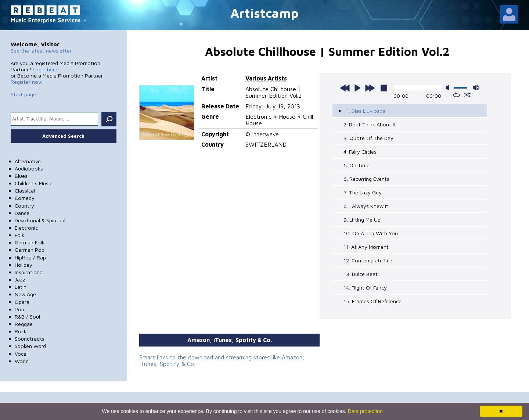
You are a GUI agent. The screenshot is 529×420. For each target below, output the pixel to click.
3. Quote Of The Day (368, 138)
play (357, 88)
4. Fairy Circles (360, 152)
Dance (22, 213)
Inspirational (29, 272)
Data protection (365, 411)
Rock (21, 331)
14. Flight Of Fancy (365, 288)
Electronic (26, 228)
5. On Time (357, 165)
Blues (21, 176)
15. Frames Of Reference (373, 301)
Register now (26, 82)
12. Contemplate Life (368, 260)
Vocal (21, 354)
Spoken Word (30, 346)
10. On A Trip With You (371, 233)
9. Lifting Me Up (362, 220)
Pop (19, 309)
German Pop (30, 250)
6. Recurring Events (366, 179)
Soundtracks (30, 339)
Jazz (20, 279)
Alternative (28, 161)
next (370, 88)
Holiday (24, 265)
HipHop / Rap (30, 257)
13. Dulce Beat (361, 274)
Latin (21, 287)
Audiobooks (29, 168)
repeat (456, 95)
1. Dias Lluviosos (366, 111)
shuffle (467, 95)
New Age (25, 294)
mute (449, 88)
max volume (476, 88)
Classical (25, 191)
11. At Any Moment (366, 247)
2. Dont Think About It (370, 124)
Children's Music (33, 183)
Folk (19, 235)
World (22, 361)
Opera (22, 302)
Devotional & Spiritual (40, 220)
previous (345, 88)
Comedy (25, 198)
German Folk (30, 242)
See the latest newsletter (41, 51)
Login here (45, 69)
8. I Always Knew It (366, 206)
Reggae (24, 324)
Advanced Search (63, 136)
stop (384, 88)
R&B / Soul (27, 317)
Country (24, 206)
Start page (23, 94)
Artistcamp (264, 13)
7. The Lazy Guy (363, 192)
